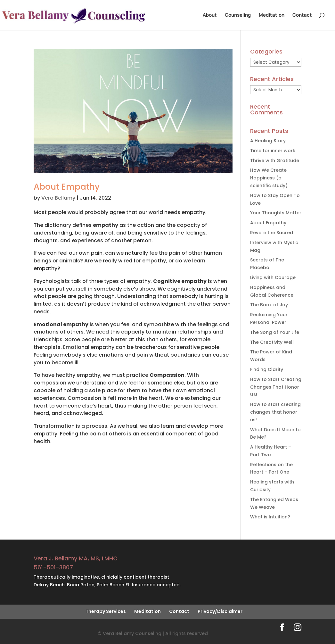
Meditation (272, 16)
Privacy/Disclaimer (220, 611)
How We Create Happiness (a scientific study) (269, 178)
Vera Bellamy (58, 198)
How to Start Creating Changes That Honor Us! (276, 387)
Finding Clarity (267, 369)
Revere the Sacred (272, 233)
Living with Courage (273, 277)
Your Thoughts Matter (276, 213)
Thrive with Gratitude (275, 161)
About (210, 16)
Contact (302, 16)
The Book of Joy (269, 305)
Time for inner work (273, 151)
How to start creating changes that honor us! (275, 412)
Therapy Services (106, 611)
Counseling (238, 16)
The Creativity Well (272, 342)
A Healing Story (268, 141)
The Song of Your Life (275, 332)
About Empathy (67, 187)
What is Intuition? (270, 517)
